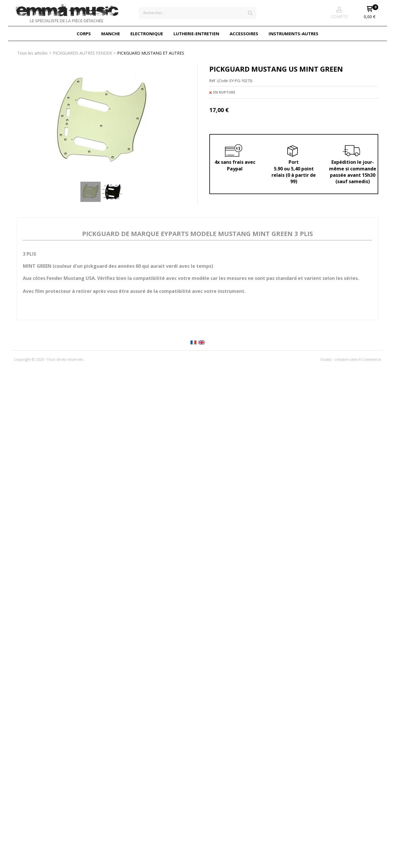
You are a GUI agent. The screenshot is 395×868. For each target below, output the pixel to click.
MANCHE (111, 34)
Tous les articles (33, 53)
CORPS (84, 34)
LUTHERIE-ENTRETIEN (196, 34)
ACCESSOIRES (244, 34)
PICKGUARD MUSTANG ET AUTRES (151, 53)
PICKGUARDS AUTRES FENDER (82, 53)
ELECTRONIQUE (147, 34)
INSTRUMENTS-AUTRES (294, 34)
